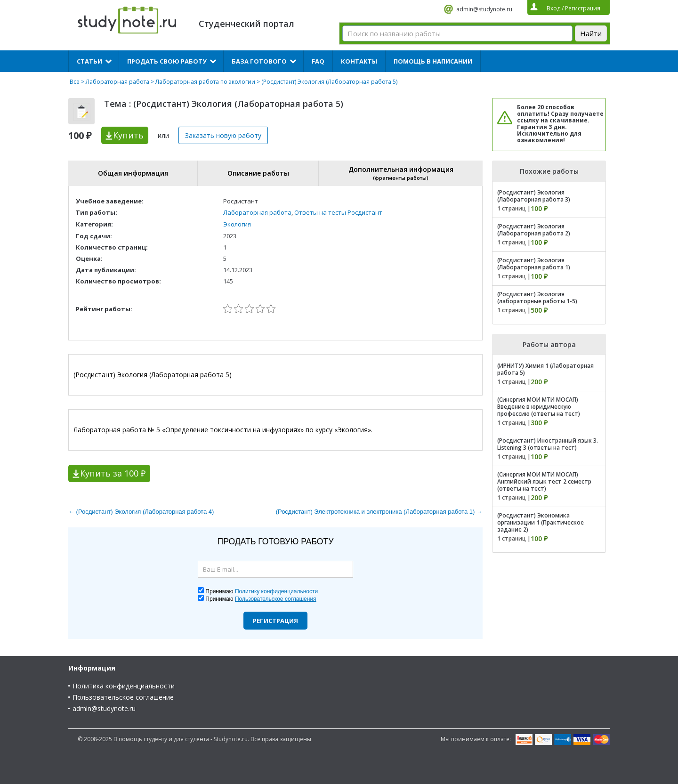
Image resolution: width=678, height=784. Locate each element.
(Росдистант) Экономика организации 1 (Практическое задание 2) (541, 522)
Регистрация (275, 621)
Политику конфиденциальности (276, 591)
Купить (128, 135)
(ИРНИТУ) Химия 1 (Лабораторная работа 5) (545, 369)
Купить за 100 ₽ (113, 473)
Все (75, 82)
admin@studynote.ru (484, 9)
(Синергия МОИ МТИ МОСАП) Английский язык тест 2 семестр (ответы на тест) (544, 481)
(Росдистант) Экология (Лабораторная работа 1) (534, 264)
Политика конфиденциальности (124, 686)
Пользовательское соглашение (123, 697)
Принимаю (262, 591)
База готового (259, 61)
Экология (237, 224)
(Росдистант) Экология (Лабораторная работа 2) (534, 230)
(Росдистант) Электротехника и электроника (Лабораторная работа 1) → (379, 512)
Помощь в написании (433, 61)
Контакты (359, 61)
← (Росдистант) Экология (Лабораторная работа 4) (141, 512)
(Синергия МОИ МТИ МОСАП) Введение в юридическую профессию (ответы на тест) (539, 407)
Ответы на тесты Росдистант (338, 212)
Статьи (89, 61)
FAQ (318, 61)
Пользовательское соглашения (276, 599)
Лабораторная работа (117, 82)
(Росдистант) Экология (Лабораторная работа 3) (534, 196)
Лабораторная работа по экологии (205, 82)
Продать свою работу (167, 61)
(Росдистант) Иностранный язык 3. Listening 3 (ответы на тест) (548, 444)
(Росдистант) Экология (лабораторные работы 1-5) (537, 298)
